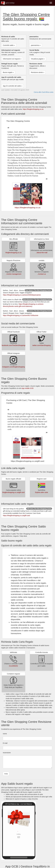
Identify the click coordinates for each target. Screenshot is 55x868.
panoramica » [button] (36, 45)
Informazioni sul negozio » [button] (12, 59)
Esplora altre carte (42, 492)
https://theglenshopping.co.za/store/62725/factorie (21, 315)
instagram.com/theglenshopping (13, 367)
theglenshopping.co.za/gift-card (13, 492)
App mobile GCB (27, 388)
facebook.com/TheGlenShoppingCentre (16, 345)
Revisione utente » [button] (38, 72)
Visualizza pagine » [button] (38, 59)
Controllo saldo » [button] (9, 45)
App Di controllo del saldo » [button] (13, 86)
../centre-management (13, 274)
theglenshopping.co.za (13, 253)
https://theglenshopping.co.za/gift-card (16, 516)
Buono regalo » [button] (8, 72)
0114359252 (13, 666)
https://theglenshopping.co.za (33, 109)
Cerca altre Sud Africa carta (44, 92)
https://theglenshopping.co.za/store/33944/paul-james (22, 295)
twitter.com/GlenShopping (42, 345)
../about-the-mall (42, 253)
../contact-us (42, 274)
